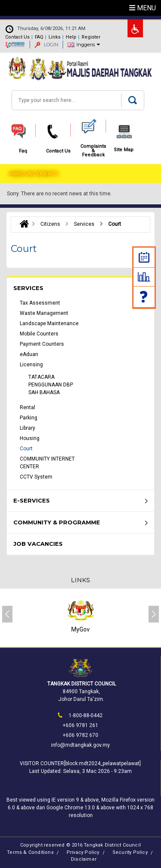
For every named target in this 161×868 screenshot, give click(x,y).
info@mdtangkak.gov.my (80, 745)
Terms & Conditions (30, 852)
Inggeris (86, 45)
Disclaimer (84, 859)
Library (27, 428)
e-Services (32, 500)
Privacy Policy (83, 852)
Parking (29, 418)
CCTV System (36, 477)
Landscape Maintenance (49, 323)
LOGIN (46, 45)
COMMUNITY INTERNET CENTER (47, 463)
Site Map (124, 150)
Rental (27, 407)
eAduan (29, 354)
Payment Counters (42, 344)
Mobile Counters (39, 334)
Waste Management (44, 313)
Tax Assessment (40, 303)
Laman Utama (22, 224)
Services (28, 288)
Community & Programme (57, 522)
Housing (30, 438)
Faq (144, 297)
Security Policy (130, 852)
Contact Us (17, 37)
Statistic (144, 277)
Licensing (31, 365)
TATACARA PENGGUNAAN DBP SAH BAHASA (51, 385)
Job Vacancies (38, 544)
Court (26, 449)
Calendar (144, 257)
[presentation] (7, 614)
